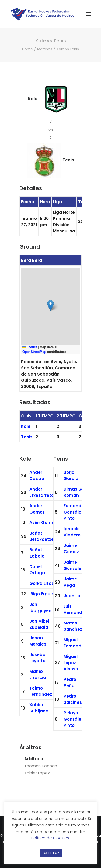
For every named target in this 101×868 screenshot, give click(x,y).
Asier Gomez (43, 523)
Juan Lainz (75, 596)
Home (27, 49)
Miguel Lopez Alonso (71, 663)
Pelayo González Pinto (74, 719)
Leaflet (30, 347)
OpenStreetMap (34, 352)
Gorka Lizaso (43, 583)
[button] (50, 305)
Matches (45, 49)
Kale (26, 426)
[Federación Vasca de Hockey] (43, 14)
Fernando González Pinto (74, 512)
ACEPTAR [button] (51, 853)
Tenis (27, 437)
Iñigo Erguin (42, 594)
